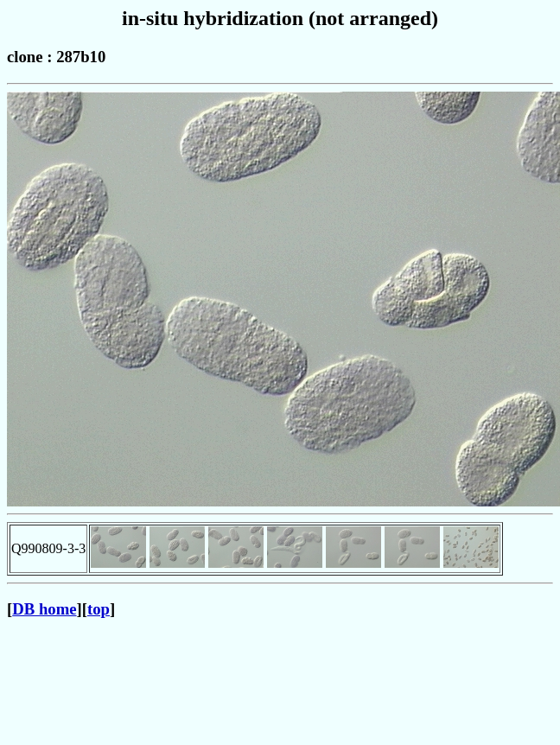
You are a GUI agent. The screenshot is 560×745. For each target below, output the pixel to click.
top (99, 609)
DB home (44, 609)
